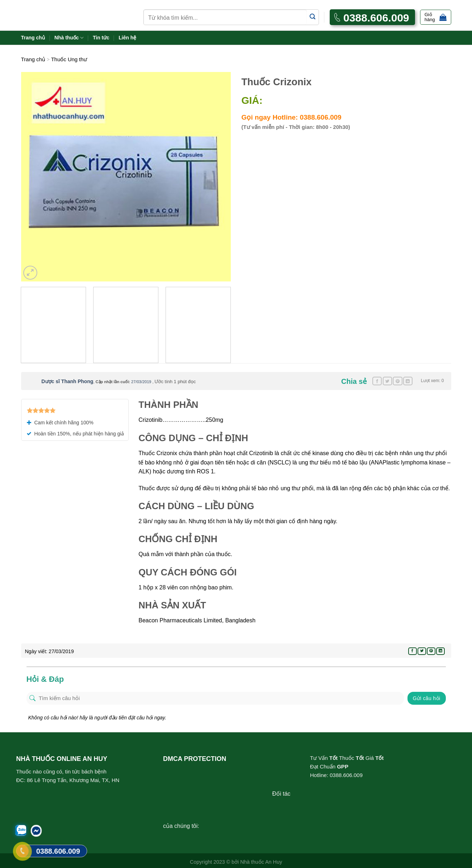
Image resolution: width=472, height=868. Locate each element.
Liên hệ (127, 38)
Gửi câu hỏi (427, 698)
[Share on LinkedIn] (408, 381)
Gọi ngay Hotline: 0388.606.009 (292, 117)
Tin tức (101, 38)
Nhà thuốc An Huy (261, 862)
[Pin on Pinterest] (397, 381)
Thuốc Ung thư (69, 59)
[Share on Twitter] (387, 381)
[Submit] (313, 17)
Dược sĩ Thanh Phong (68, 381)
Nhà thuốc (69, 38)
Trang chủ (33, 38)
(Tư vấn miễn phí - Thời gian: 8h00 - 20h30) (296, 127)
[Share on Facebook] (377, 381)
